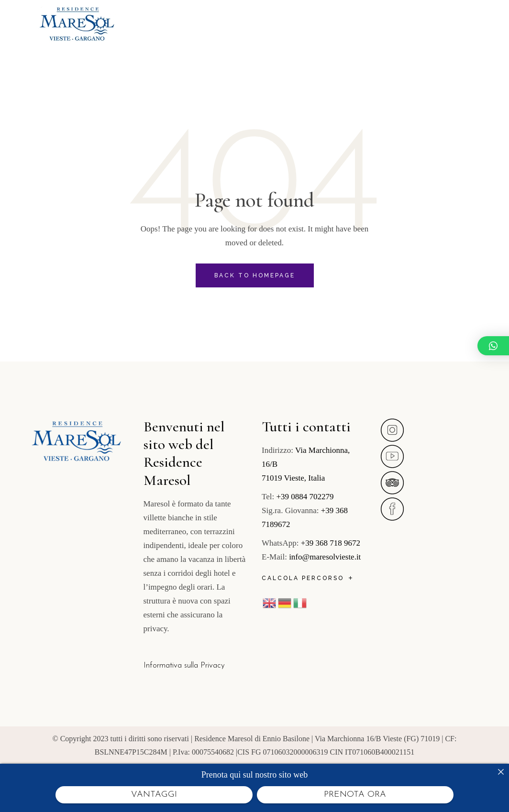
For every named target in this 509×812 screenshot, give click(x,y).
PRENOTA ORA (355, 795)
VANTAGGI (154, 795)
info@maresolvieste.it (325, 557)
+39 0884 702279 (305, 497)
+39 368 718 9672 (331, 543)
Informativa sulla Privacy (184, 665)
